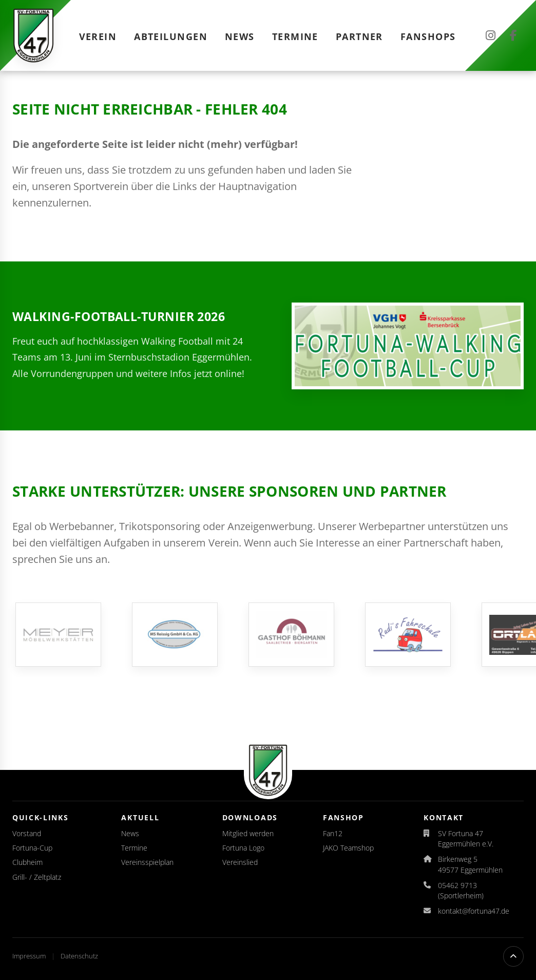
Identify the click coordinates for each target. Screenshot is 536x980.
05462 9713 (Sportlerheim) (461, 890)
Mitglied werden (248, 833)
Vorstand (27, 833)
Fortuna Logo (243, 848)
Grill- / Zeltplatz (37, 877)
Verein (98, 36)
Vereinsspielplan (147, 862)
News (240, 36)
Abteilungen (171, 36)
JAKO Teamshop (348, 848)
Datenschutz (79, 956)
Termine (295, 36)
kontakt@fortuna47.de (474, 911)
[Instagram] (490, 35)
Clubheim (27, 862)
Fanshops (428, 36)
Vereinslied (240, 862)
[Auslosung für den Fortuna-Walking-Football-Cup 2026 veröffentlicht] (408, 346)
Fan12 (333, 833)
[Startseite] (33, 35)
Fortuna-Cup (32, 848)
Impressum (30, 956)
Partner (359, 36)
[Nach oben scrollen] (513, 956)
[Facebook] (513, 35)
